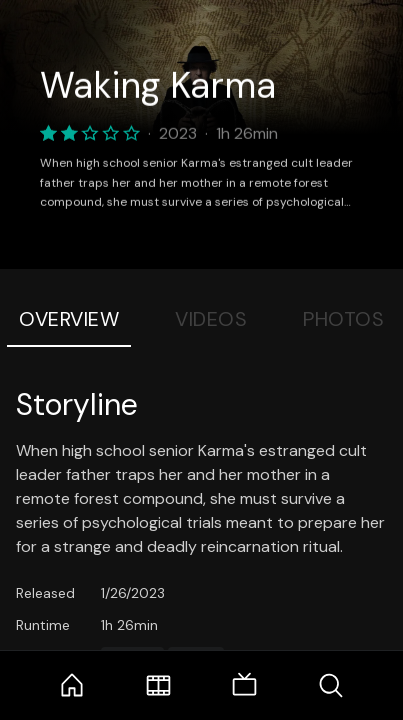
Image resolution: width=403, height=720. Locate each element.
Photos (343, 319)
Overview (69, 319)
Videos (211, 319)
